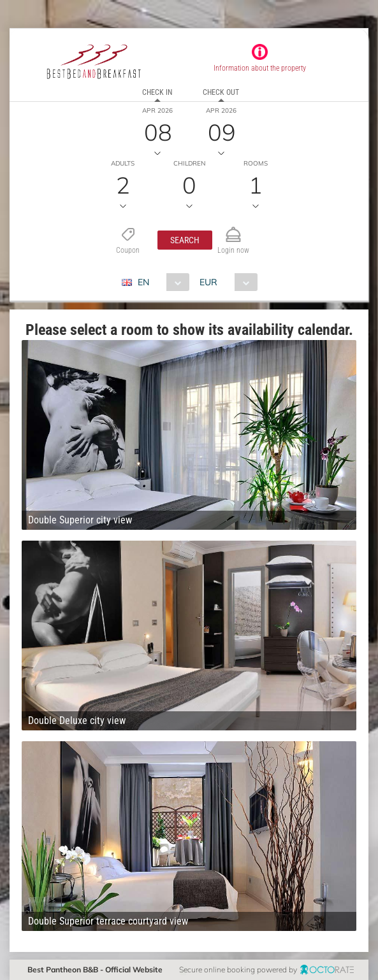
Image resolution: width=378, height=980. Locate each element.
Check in (157, 92)
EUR (208, 282)
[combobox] (160, 282)
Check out (221, 92)
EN (143, 282)
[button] (185, 240)
